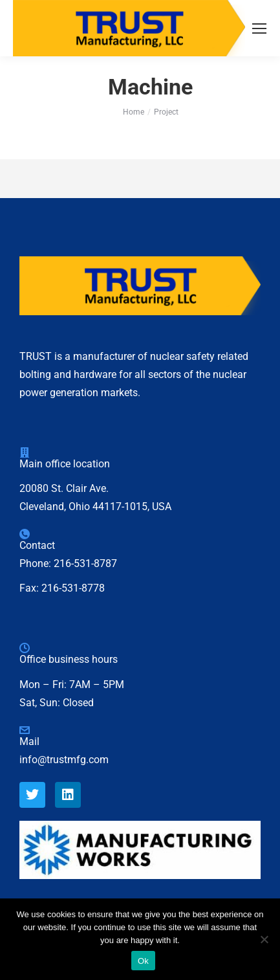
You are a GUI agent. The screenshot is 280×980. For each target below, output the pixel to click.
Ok (143, 961)
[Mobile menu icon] (259, 28)
